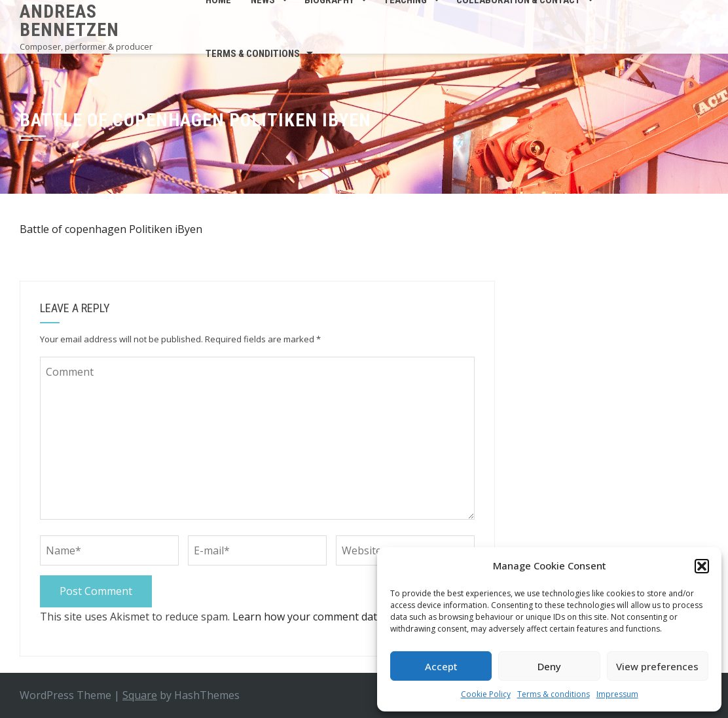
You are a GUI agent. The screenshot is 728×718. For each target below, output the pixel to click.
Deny (549, 666)
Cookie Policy (486, 694)
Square (140, 695)
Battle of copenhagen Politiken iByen (111, 229)
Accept (441, 666)
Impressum (617, 694)
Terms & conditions (554, 694)
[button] (702, 566)
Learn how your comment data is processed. (340, 617)
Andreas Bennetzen (69, 21)
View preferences (657, 666)
